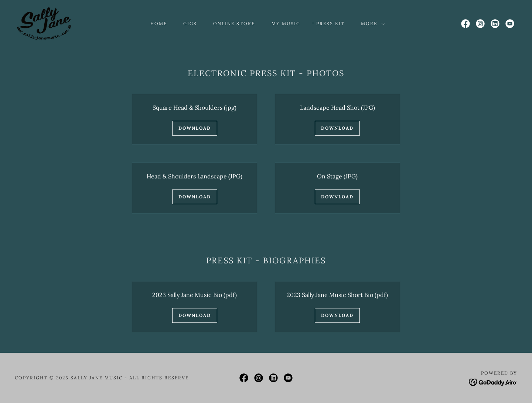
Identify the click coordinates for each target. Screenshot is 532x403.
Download (195, 128)
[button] (371, 24)
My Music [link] (286, 23)
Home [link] (159, 23)
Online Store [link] (234, 23)
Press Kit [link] (330, 23)
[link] (44, 23)
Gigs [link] (190, 23)
